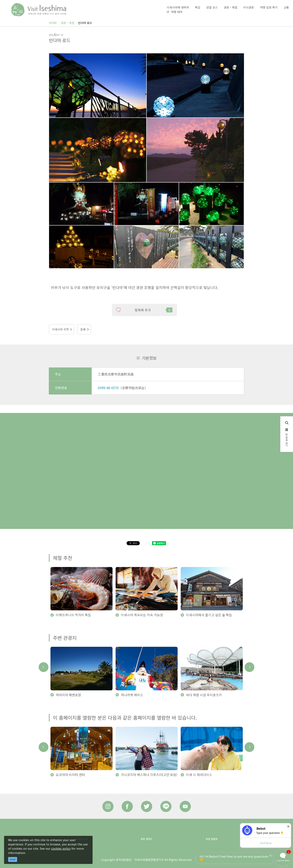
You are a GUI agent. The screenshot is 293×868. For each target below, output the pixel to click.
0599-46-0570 (108, 388)
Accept (13, 859)
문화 (83, 329)
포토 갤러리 (146, 839)
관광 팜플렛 (212, 839)
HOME (53, 23)
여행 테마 (177, 12)
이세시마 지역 (60, 329)
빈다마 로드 (85, 23)
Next (249, 667)
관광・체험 (68, 23)
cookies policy (61, 848)
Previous (44, 667)
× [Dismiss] (288, 826)
